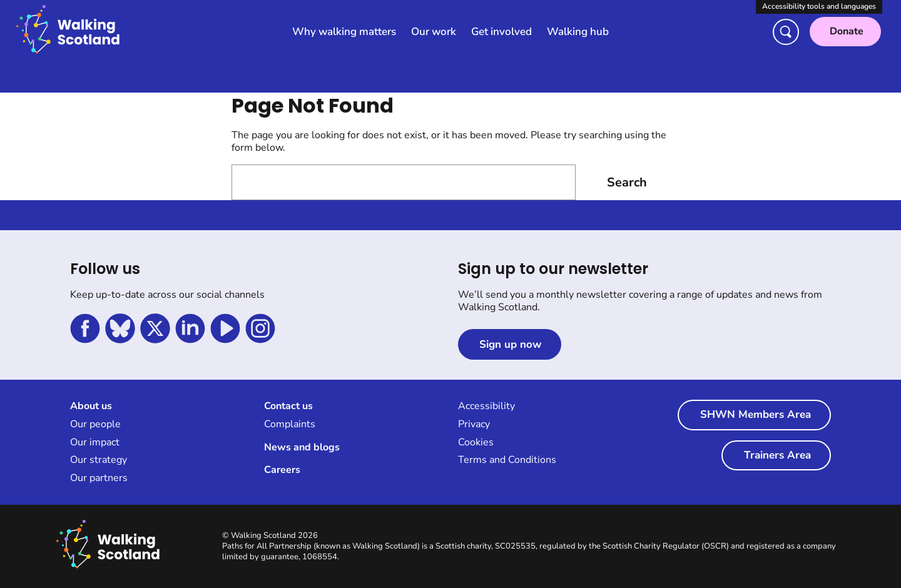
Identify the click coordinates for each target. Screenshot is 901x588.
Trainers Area (777, 455)
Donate (847, 31)
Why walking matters (344, 32)
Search (627, 182)
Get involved (501, 32)
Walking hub (578, 32)
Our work (434, 32)
